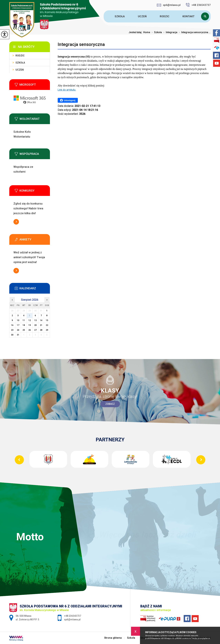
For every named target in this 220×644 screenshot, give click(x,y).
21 (41, 325)
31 (18, 335)
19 (30, 325)
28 (41, 330)
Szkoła (120, 16)
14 (41, 320)
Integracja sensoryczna (81, 44)
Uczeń (142, 16)
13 (35, 320)
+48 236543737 (198, 5)
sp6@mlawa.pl (169, 5)
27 (35, 330)
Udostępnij (68, 100)
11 (24, 320)
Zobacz (110, 404)
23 (12, 330)
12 (30, 320)
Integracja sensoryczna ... (194, 32)
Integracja (170, 32)
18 (24, 325)
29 (47, 330)
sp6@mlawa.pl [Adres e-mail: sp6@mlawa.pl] (72, 619)
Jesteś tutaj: (136, 32)
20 (35, 325)
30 (12, 335)
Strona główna (104, 16)
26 (30, 330)
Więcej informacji (16, 222)
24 (18, 330)
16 (12, 325)
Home (147, 32)
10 (18, 320)
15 (47, 320)
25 (24, 330)
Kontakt (188, 16)
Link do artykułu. (67, 90)
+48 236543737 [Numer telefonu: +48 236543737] (73, 616)
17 (18, 325)
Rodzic (165, 16)
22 (47, 325)
